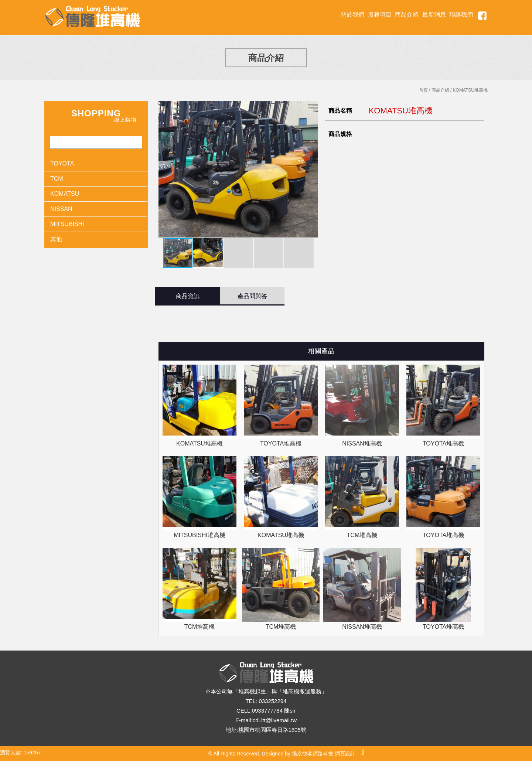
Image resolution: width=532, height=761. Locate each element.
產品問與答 (252, 296)
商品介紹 (407, 15)
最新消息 (434, 15)
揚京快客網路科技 (313, 754)
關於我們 (352, 15)
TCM (57, 179)
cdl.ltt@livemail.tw (275, 720)
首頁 (423, 90)
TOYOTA (62, 163)
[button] (311, 169)
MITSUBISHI (67, 224)
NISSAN (61, 209)
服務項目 (380, 15)
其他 (56, 239)
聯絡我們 (461, 15)
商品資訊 (188, 296)
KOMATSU (65, 194)
